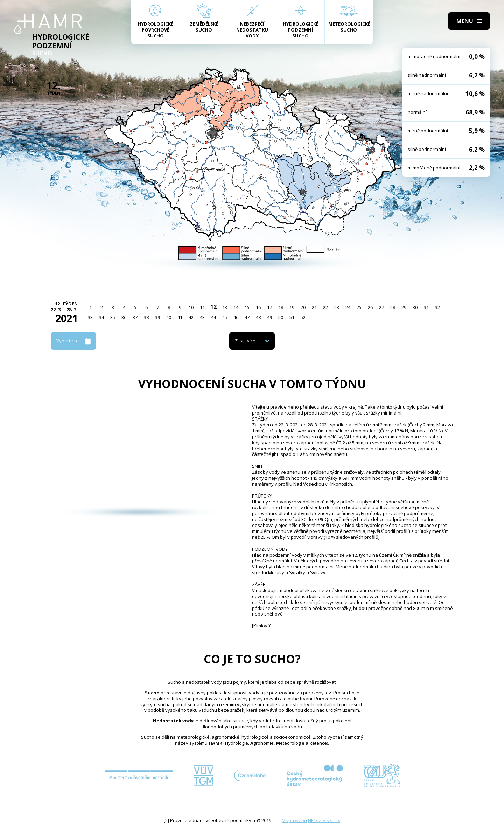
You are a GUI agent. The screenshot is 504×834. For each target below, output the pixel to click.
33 (90, 317)
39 (157, 317)
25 (359, 307)
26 (370, 307)
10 (191, 307)
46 (236, 317)
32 (437, 307)
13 (225, 307)
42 (191, 317)
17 (269, 307)
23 (337, 307)
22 (325, 307)
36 (124, 317)
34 (101, 317)
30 (415, 307)
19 (292, 307)
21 (314, 307)
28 (393, 307)
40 (169, 317)
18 (281, 307)
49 (269, 317)
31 (426, 307)
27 (381, 307)
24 (348, 307)
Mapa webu (294, 820)
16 (258, 307)
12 (213, 307)
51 (292, 317)
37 (135, 317)
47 (247, 317)
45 (225, 317)
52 (303, 317)
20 (303, 307)
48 (258, 317)
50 (281, 317)
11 (202, 307)
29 (404, 307)
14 (236, 307)
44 (213, 317)
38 (146, 317)
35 (113, 317)
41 (180, 317)
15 (247, 307)
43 (202, 317)
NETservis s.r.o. (324, 820)
